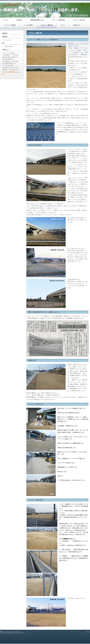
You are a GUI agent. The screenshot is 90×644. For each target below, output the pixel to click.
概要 (1, 632)
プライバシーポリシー (8, 632)
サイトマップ (17, 632)
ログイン (88, 632)
